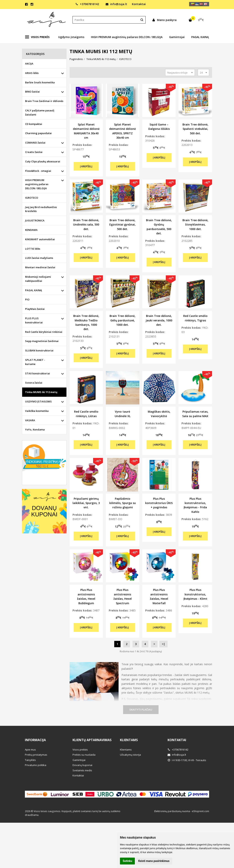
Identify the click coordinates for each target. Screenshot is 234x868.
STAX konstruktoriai (38, 373)
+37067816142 (87, 4)
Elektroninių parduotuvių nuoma (172, 811)
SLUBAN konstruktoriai (39, 350)
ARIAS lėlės (32, 73)
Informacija (35, 740)
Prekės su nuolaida (84, 755)
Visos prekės (37, 37)
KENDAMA (31, 230)
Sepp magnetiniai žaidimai (42, 341)
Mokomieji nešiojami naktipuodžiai (38, 279)
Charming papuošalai (38, 133)
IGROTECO (32, 198)
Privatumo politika (36, 765)
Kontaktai (139, 4)
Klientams (129, 740)
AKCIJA (29, 64)
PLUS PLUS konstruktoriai (34, 320)
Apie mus (30, 750)
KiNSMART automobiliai (40, 239)
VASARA (30, 420)
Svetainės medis (82, 770)
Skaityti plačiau (141, 710)
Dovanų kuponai (82, 765)
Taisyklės (30, 760)
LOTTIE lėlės (33, 249)
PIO (27, 299)
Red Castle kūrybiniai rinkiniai (44, 332)
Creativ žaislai (34, 152)
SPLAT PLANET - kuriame (35, 362)
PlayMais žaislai (35, 309)
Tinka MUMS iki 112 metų (41, 392)
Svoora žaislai (34, 383)
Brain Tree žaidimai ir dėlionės (44, 101)
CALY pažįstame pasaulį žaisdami (40, 112)
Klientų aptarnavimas (92, 740)
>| (163, 644)
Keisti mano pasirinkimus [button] (154, 861)
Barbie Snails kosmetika (40, 82)
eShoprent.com (200, 811)
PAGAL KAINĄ (200, 37)
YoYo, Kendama (35, 429)
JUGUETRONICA (35, 220)
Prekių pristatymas (36, 755)
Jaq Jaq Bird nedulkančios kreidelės (41, 209)
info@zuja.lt (116, 4)
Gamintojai (177, 37)
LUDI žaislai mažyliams (39, 258)
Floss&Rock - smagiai (38, 171)
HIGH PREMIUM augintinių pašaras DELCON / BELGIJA (127, 37)
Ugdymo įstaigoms (71, 37)
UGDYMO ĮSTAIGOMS (38, 401)
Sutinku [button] (127, 861)
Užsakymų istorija (130, 755)
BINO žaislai (32, 92)
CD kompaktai (34, 124)
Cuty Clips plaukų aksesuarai (43, 161)
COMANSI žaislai (35, 143)
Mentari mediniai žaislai (40, 267)
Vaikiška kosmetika (37, 411)
